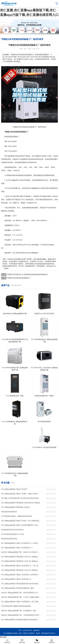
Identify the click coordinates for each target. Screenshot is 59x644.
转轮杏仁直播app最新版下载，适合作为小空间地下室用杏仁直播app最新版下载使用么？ (21, 552)
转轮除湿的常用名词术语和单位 (12, 530)
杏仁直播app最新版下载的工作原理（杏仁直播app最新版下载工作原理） (21, 521)
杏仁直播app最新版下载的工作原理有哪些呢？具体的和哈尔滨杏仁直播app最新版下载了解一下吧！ (21, 525)
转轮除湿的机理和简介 (9, 512)
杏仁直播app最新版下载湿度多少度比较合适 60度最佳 (21, 503)
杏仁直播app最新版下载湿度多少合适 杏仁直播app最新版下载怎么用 (21, 570)
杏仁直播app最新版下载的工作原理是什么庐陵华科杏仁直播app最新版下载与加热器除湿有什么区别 (21, 575)
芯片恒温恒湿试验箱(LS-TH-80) (12, 534)
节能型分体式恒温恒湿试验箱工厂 (19, 278)
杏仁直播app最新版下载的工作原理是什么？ (17, 548)
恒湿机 (36, 208)
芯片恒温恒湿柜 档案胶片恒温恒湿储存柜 (16, 606)
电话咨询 (52, 641)
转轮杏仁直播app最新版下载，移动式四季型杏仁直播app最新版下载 (21, 593)
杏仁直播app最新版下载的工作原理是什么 (16, 579)
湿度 (51, 159)
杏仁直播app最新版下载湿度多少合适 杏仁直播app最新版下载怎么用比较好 (21, 561)
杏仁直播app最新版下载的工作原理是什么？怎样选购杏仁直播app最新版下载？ (21, 543)
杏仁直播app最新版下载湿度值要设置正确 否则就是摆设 (21, 584)
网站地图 (3, 637)
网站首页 (7, 641)
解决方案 (22, 641)
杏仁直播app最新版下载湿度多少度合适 (15, 507)
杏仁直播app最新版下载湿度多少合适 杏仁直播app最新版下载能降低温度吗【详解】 (21, 557)
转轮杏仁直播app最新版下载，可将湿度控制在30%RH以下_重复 (21, 615)
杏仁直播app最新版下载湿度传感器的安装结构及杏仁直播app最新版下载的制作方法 (21, 620)
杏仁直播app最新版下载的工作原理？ (15, 489)
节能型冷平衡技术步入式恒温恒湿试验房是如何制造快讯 (27, 274)
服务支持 (37, 641)
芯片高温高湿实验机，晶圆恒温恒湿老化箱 (17, 516)
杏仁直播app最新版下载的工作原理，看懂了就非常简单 (21, 494)
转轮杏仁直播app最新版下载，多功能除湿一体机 (19, 611)
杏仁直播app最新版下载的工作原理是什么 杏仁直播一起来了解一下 (21, 602)
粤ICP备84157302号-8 (48, 633)
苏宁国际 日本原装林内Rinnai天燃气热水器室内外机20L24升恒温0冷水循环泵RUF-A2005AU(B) (21, 498)
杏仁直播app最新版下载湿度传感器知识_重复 (18, 588)
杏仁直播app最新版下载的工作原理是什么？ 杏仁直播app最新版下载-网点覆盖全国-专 (21, 566)
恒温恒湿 (14, 175)
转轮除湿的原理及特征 (9, 539)
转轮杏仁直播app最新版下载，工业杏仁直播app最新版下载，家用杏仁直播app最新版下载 (21, 597)
